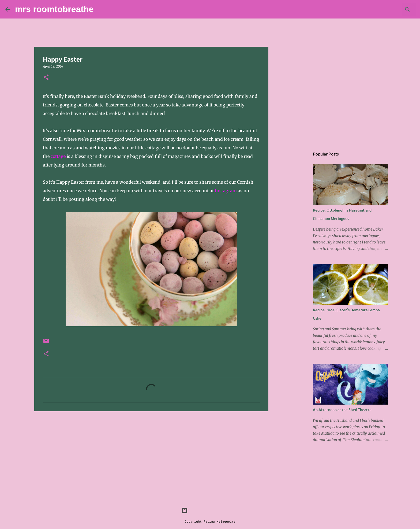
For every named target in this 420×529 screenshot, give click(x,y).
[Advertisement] (151, 457)
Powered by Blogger (210, 510)
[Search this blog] (388, 9)
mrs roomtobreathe (54, 9)
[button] (46, 78)
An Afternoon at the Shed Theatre (342, 410)
